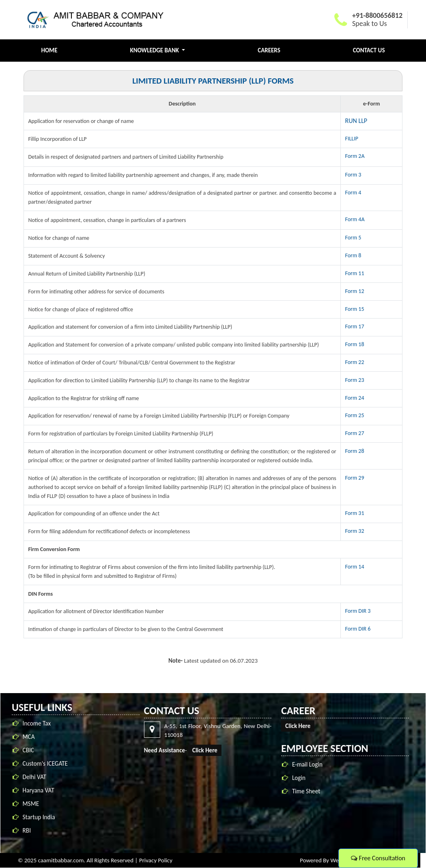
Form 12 (355, 291)
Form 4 (353, 193)
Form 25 (355, 415)
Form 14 (355, 567)
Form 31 (355, 513)
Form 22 (355, 362)
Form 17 (355, 326)
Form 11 (355, 273)
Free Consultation (378, 858)
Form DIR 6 (358, 629)
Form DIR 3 (358, 611)
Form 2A (355, 156)
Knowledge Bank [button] (155, 50)
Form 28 (355, 451)
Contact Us (369, 50)
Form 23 (355, 380)
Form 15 (355, 309)
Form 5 (353, 238)
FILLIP (352, 139)
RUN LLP (356, 121)
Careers (269, 50)
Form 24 (355, 398)
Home (49, 50)
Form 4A (355, 219)
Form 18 (355, 344)
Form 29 (355, 478)
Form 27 (355, 433)
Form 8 (353, 255)
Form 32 (355, 531)
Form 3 (353, 175)
